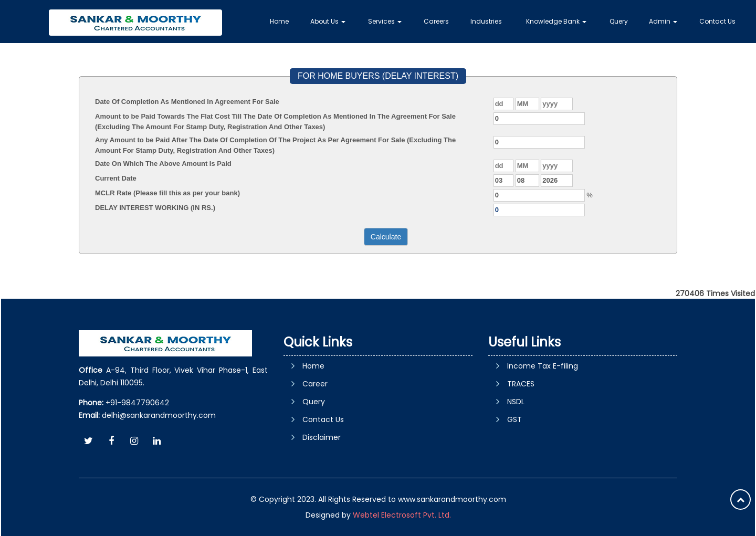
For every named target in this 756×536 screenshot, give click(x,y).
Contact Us (717, 21)
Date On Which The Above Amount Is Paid (163, 164)
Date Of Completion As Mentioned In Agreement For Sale (187, 102)
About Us (328, 21)
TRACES (521, 384)
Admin (663, 21)
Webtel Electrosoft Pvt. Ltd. (402, 515)
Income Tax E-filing (543, 366)
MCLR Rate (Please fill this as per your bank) (167, 193)
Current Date (116, 178)
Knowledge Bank (556, 21)
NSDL (516, 402)
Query (619, 21)
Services (385, 21)
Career (315, 384)
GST (514, 419)
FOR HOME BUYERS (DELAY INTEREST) (378, 76)
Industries (486, 21)
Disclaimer (322, 437)
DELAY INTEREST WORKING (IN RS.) (155, 208)
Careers (436, 21)
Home (279, 21)
